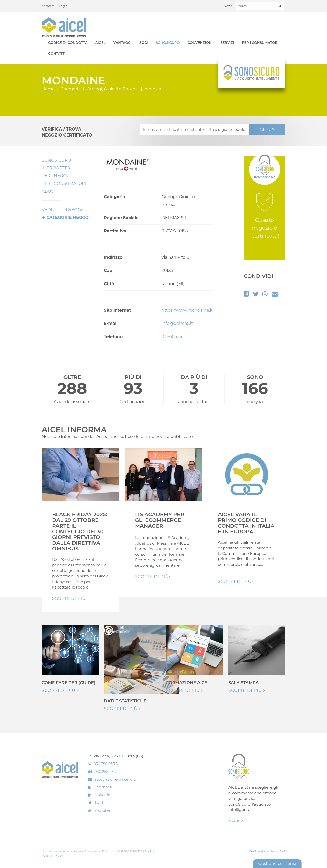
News (228, 6)
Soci (144, 42)
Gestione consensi (277, 863)
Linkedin (102, 795)
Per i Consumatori (260, 42)
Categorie (71, 89)
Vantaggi (123, 42)
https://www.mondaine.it (187, 310)
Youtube (102, 810)
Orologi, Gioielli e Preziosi (113, 89)
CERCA (267, 129)
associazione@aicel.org (115, 779)
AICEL (101, 42)
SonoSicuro (168, 42)
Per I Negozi (56, 176)
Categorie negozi (68, 217)
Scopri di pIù (70, 598)
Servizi (227, 42)
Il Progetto (56, 168)
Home (48, 89)
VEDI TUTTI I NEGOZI (63, 210)
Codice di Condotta (68, 42)
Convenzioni (200, 42)
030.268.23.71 (106, 772)
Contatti (57, 53)
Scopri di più (60, 690)
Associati (49, 6)
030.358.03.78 (106, 764)
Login (63, 6)
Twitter (101, 803)
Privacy (58, 856)
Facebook (103, 787)
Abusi (48, 191)
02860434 (172, 337)
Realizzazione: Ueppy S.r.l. (267, 851)
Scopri (236, 820)
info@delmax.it (177, 323)
